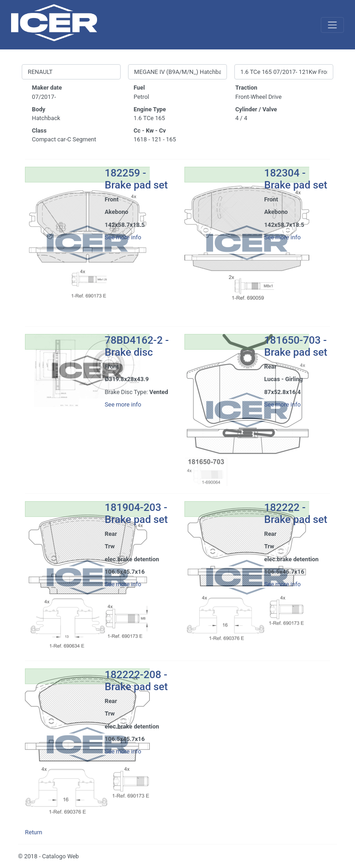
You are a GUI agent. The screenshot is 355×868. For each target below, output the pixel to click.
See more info (123, 237)
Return (34, 832)
